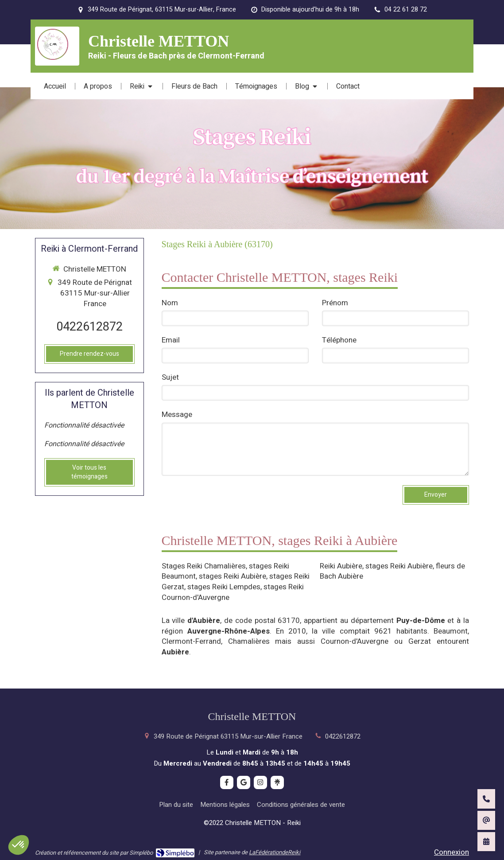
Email (171, 340)
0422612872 (89, 327)
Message (177, 415)
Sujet (170, 377)
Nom (170, 303)
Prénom (335, 303)
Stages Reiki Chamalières (204, 566)
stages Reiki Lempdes (224, 587)
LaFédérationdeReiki (275, 852)
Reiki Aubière (341, 566)
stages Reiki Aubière (233, 576)
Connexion (452, 852)
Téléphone (339, 340)
